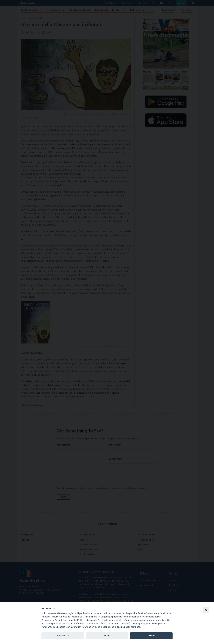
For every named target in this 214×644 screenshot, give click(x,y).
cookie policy (124, 627)
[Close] (206, 610)
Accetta (151, 636)
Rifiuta (107, 636)
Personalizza (63, 636)
